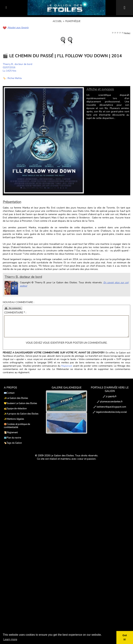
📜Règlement (11, 433)
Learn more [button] (10, 639)
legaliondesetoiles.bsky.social (110, 412)
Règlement (67, 366)
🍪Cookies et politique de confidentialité (17, 426)
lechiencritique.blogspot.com (110, 407)
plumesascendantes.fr (110, 402)
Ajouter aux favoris (18, 28)
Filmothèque (73, 21)
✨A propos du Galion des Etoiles (21, 414)
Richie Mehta (15, 78)
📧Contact (9, 393)
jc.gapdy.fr (110, 396)
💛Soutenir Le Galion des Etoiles (20, 403)
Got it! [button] (125, 637)
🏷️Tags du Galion (13, 443)
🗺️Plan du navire (12, 438)
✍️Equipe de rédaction (15, 409)
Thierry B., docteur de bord (17, 64)
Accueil (57, 21)
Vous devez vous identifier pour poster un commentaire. (66, 343)
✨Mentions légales (14, 419)
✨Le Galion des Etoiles (16, 398)
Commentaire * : (15, 313)
